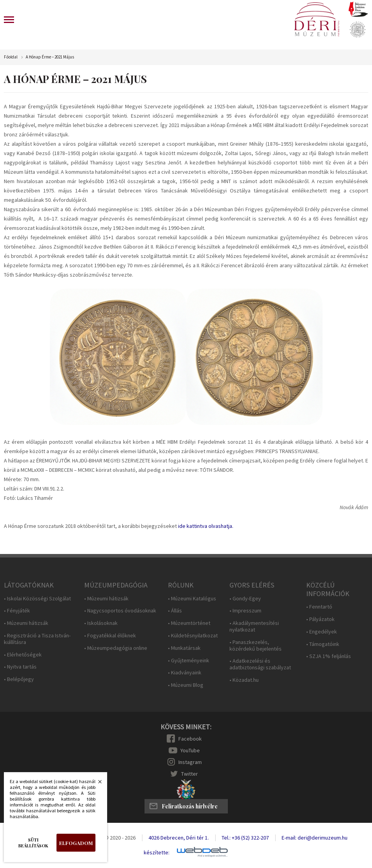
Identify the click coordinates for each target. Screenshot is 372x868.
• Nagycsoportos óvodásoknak (120, 611)
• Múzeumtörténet (189, 623)
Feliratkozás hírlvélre (190, 806)
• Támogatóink (323, 644)
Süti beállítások (33, 843)
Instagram (190, 762)
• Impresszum (245, 611)
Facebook (190, 739)
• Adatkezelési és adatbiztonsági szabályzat (260, 664)
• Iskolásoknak (101, 623)
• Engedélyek (322, 632)
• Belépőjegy (19, 679)
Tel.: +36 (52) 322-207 (245, 838)
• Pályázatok (320, 619)
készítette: (157, 853)
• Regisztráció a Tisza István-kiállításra (37, 639)
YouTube (190, 750)
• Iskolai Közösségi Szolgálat (37, 599)
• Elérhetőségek (23, 655)
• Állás (175, 611)
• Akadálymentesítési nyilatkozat (254, 626)
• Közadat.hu (244, 680)
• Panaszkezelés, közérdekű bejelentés (256, 646)
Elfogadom (76, 843)
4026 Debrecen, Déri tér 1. (179, 838)
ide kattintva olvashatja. (206, 526)
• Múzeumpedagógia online (116, 648)
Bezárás (96, 784)
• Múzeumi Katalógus (192, 599)
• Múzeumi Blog (186, 685)
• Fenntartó (319, 607)
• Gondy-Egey (245, 599)
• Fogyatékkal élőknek (110, 636)
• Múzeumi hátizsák (26, 623)
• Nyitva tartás (20, 667)
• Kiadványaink (185, 673)
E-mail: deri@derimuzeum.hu (315, 838)
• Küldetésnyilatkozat (193, 636)
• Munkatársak (184, 648)
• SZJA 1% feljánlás (329, 656)
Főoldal (11, 57)
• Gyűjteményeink (189, 661)
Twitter (190, 774)
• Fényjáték (17, 611)
